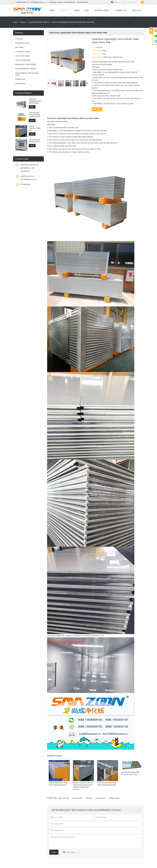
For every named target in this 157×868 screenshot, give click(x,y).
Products (65, 10)
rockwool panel (100, 798)
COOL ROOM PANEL (23, 56)
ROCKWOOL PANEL (23, 43)
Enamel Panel (20, 79)
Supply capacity (98, 57)
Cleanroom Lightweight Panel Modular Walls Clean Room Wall (35, 101)
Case (86, 10)
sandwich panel (114, 798)
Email (97, 109)
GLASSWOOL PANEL (23, 52)
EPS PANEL (20, 47)
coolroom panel (77, 798)
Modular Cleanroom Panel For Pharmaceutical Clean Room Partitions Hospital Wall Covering (35, 128)
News (77, 10)
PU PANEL (19, 39)
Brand (94, 47)
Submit (54, 852)
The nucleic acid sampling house (34, 141)
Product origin (97, 51)
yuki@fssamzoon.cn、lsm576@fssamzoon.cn (30, 2)
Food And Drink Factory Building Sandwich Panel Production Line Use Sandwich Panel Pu (34, 115)
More (32, 107)
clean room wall (64, 798)
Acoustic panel (20, 83)
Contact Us (121, 10)
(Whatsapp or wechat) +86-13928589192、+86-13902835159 (69, 2)
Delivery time (97, 54)
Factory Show (102, 10)
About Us (137, 10)
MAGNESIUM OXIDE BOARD (26, 64)
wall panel (89, 798)
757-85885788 (25, 184)
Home (52, 10)
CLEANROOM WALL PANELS (39, 22)
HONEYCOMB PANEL (23, 60)
